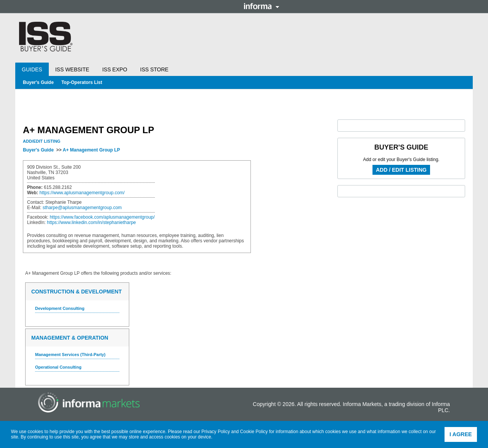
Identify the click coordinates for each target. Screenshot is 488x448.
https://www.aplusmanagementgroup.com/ (82, 193)
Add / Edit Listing (401, 170)
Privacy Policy (216, 432)
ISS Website (72, 69)
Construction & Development (76, 292)
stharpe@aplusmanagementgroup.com (82, 208)
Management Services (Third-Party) (70, 355)
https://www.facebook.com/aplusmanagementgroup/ (102, 217)
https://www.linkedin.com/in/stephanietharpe (91, 222)
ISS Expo (115, 69)
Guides (32, 69)
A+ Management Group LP (91, 150)
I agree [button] (461, 434)
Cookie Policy (254, 432)
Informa (262, 6)
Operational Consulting (58, 367)
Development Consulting (60, 308)
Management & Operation (70, 338)
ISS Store (154, 69)
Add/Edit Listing (42, 141)
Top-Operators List (82, 82)
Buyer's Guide (38, 82)
